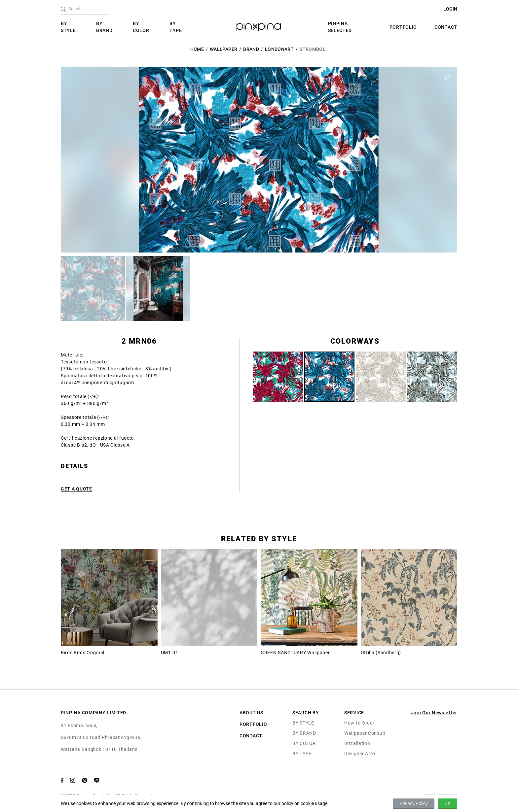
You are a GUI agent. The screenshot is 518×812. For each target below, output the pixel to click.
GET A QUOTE (76, 489)
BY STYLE (68, 27)
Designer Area (360, 754)
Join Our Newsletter (434, 713)
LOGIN (450, 9)
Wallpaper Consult (365, 733)
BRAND (251, 49)
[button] (93, 288)
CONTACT (446, 27)
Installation (357, 743)
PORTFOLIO (403, 27)
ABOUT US (251, 713)
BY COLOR (141, 27)
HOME (197, 49)
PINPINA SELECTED (340, 27)
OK (447, 803)
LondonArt (279, 49)
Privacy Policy (414, 803)
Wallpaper (223, 49)
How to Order (359, 723)
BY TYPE (176, 27)
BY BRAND (104, 27)
